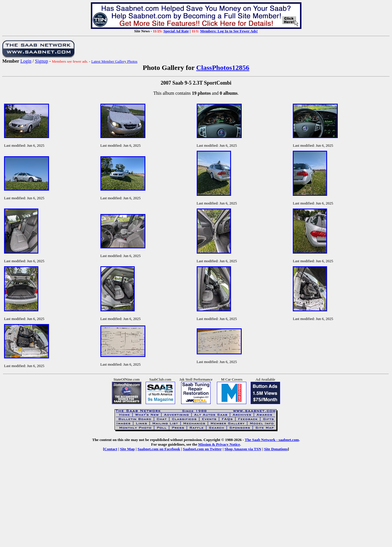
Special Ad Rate (176, 31)
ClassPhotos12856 (223, 68)
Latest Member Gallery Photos (114, 61)
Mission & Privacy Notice (219, 444)
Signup (41, 61)
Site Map (127, 449)
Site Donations (276, 449)
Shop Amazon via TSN (243, 449)
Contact (111, 449)
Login (26, 61)
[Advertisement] (196, 503)
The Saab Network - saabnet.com (272, 440)
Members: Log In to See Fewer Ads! (229, 31)
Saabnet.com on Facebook (159, 449)
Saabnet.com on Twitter (202, 449)
